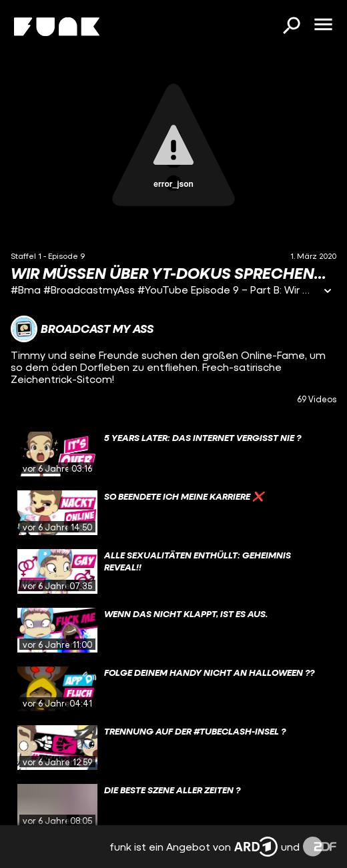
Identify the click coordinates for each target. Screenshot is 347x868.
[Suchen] (291, 27)
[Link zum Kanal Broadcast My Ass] (82, 329)
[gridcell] (173, 454)
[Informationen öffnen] (328, 292)
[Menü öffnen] (323, 25)
